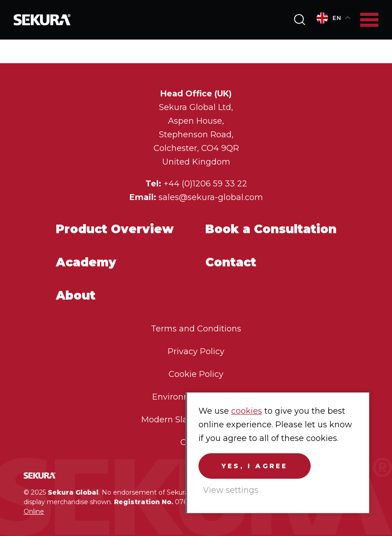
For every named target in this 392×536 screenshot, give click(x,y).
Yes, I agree (255, 466)
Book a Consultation (271, 229)
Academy (86, 262)
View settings (231, 490)
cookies (247, 411)
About (76, 295)
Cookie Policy (196, 374)
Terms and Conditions (196, 329)
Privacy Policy (196, 351)
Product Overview (115, 229)
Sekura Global (42, 20)
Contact (231, 262)
